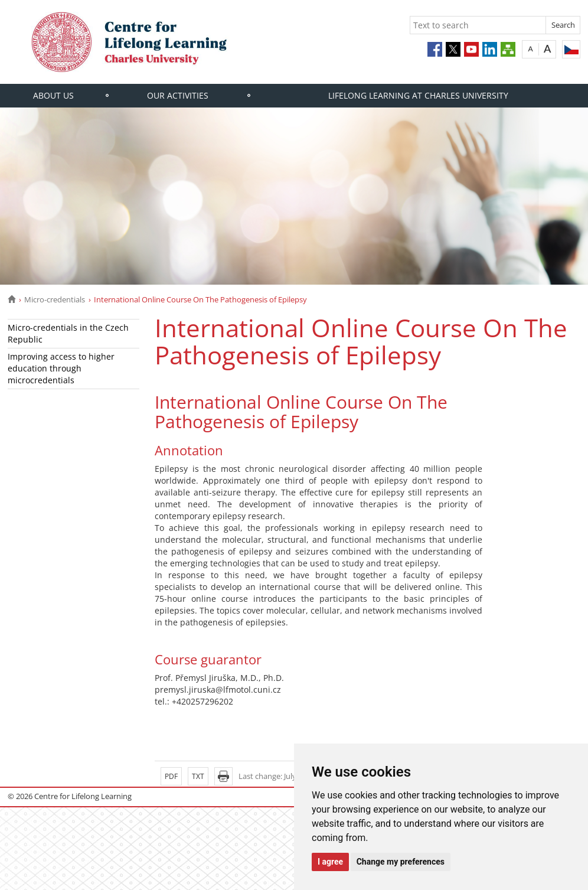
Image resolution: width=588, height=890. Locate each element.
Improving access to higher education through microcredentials (61, 368)
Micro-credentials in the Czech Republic (68, 333)
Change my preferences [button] (401, 862)
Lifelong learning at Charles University (418, 95)
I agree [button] (330, 862)
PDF (171, 776)
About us (53, 95)
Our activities (178, 95)
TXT (198, 776)
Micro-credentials (55, 299)
